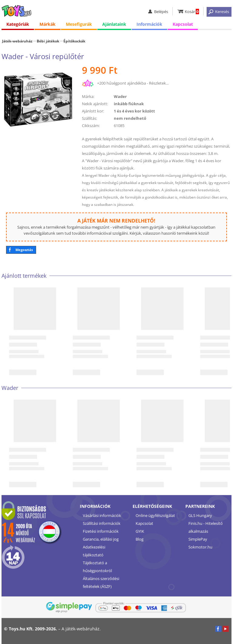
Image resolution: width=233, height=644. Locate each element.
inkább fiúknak (129, 104)
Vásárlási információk (102, 515)
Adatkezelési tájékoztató (94, 551)
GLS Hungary (200, 515)
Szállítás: (89, 118)
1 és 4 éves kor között (134, 111)
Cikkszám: (91, 126)
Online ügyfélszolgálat (155, 515)
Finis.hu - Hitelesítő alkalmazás (206, 527)
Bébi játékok (48, 41)
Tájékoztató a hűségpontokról (97, 567)
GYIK (140, 531)
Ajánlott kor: (93, 111)
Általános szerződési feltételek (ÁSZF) (101, 582)
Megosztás (24, 250)
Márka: (88, 96)
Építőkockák (74, 41)
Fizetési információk (101, 531)
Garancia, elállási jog (101, 539)
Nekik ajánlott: (95, 104)
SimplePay (198, 539)
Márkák (47, 24)
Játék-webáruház (17, 41)
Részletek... (159, 83)
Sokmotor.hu (200, 547)
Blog (140, 539)
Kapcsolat (183, 24)
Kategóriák (18, 24)
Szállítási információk (102, 523)
